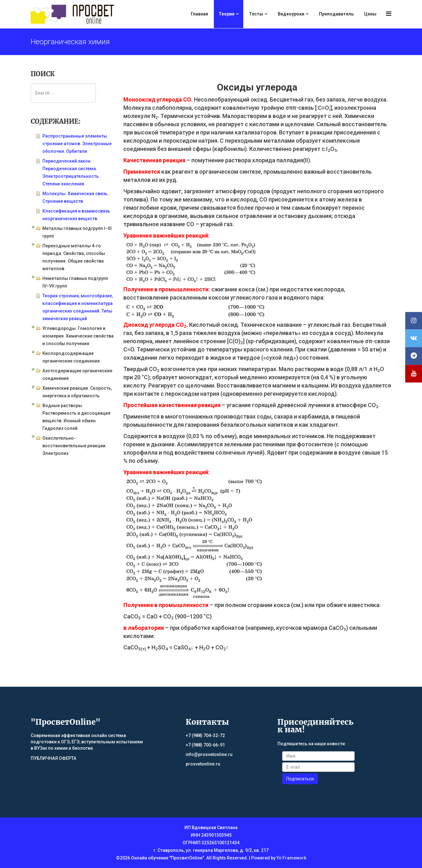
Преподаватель (336, 14)
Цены (370, 14)
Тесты (256, 14)
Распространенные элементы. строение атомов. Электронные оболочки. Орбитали (77, 144)
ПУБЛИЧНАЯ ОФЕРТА (53, 758)
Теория (227, 14)
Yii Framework (291, 858)
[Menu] (389, 14)
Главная (199, 14)
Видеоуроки (291, 14)
